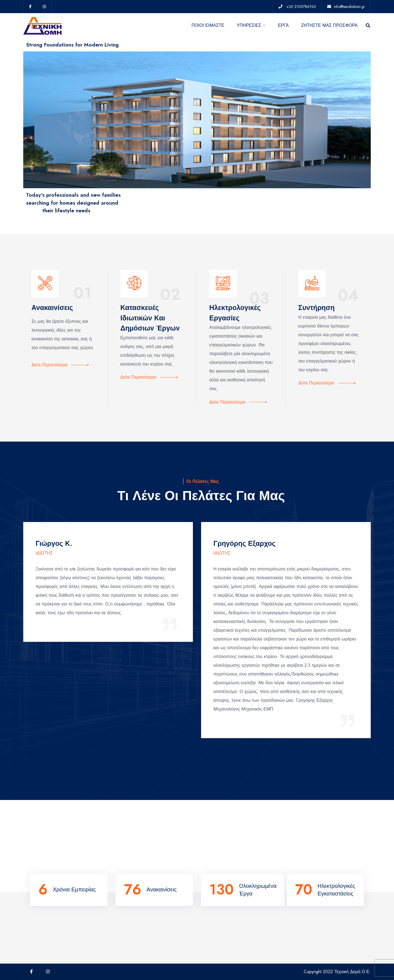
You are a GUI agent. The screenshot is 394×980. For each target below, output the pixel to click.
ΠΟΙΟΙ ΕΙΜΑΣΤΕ (208, 25)
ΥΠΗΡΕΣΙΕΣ (249, 25)
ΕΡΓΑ (283, 25)
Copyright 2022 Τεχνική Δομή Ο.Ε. (337, 972)
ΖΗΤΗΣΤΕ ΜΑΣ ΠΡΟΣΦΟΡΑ (329, 25)
